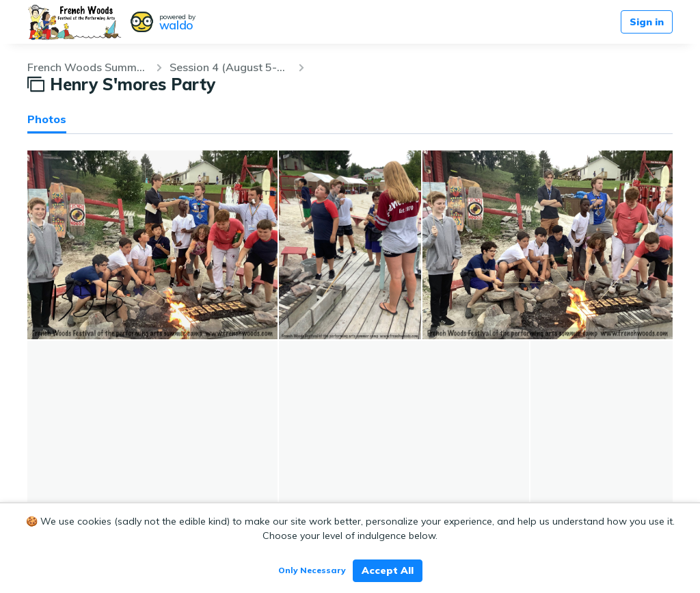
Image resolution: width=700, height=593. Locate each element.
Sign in (647, 22)
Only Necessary (312, 570)
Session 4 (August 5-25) (230, 67)
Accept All (388, 570)
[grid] (350, 340)
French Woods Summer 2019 (87, 67)
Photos (47, 119)
